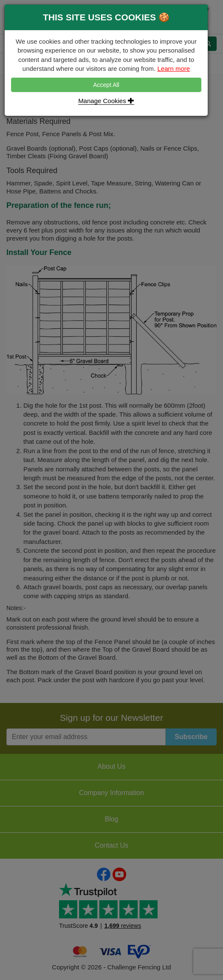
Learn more (174, 69)
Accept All (106, 85)
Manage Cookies (106, 101)
